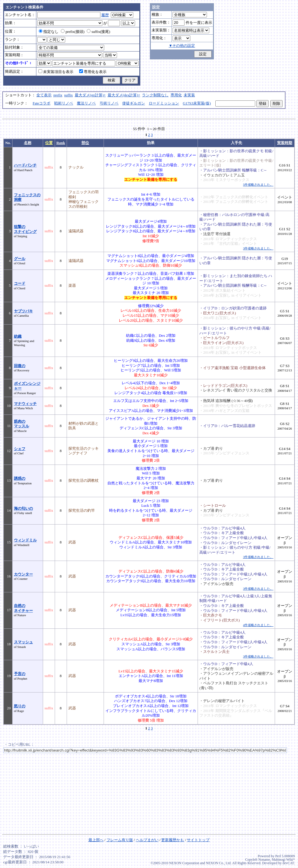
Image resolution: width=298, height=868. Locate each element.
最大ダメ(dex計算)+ (124, 95)
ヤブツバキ (23, 311)
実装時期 (285, 143)
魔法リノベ (86, 103)
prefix (58, 95)
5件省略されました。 (258, 185)
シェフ (20, 449)
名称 (28, 143)
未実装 (189, 95)
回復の (20, 366)
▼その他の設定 (182, 46)
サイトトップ (198, 840)
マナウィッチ (25, 404)
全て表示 (44, 95)
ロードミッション (164, 103)
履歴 (105, 15)
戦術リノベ (64, 103)
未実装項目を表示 (56, 72)
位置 (49, 143)
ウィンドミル (25, 540)
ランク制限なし (155, 95)
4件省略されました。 (258, 625)
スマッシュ (23, 642)
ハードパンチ (25, 165)
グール (20, 259)
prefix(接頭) (73, 32)
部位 (85, 143)
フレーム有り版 (120, 840)
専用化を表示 (93, 72)
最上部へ (96, 840)
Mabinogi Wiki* (283, 860)
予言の (20, 674)
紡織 (18, 336)
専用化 (176, 95)
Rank (61, 143)
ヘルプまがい (147, 840)
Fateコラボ (41, 103)
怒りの (20, 706)
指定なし (49, 32)
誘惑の (20, 479)
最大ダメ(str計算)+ (90, 95)
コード (20, 284)
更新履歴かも (173, 840)
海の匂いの (23, 509)
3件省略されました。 (258, 248)
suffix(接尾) (98, 32)
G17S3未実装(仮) (197, 103)
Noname (264, 860)
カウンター (23, 574)
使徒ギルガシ (134, 103)
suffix (69, 95)
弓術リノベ (109, 103)
